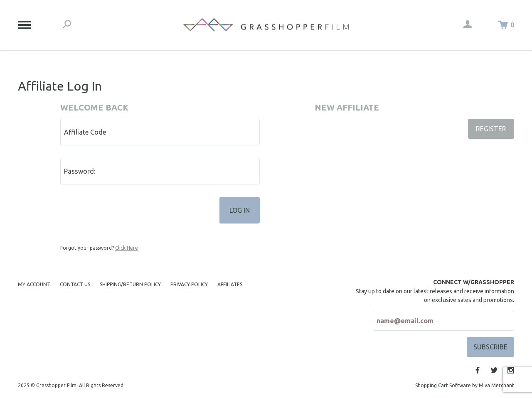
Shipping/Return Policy (130, 284)
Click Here (127, 248)
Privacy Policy (189, 284)
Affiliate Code (85, 132)
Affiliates (230, 284)
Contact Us (75, 284)
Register (491, 129)
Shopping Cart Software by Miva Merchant (465, 385)
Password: (80, 171)
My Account (34, 284)
